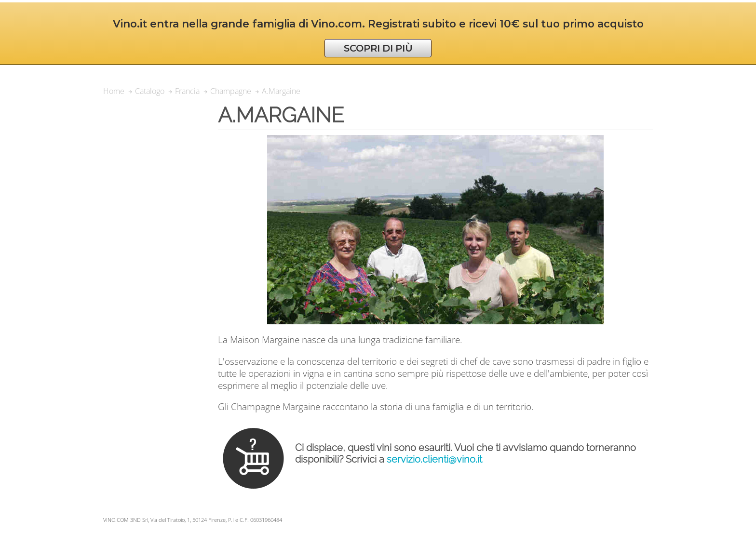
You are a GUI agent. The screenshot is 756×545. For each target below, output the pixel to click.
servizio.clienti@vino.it (434, 459)
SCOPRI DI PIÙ (378, 48)
